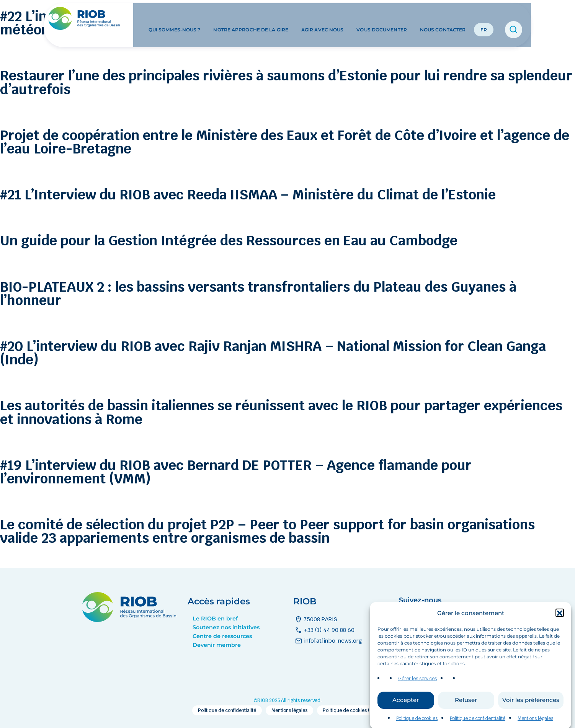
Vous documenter (382, 19)
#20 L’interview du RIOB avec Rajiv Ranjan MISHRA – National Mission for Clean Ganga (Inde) (273, 353)
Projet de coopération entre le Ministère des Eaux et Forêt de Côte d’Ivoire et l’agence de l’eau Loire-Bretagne (285, 142)
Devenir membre (217, 645)
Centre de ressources (222, 636)
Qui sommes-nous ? (175, 19)
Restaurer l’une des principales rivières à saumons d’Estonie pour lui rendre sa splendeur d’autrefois (286, 82)
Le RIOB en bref (215, 619)
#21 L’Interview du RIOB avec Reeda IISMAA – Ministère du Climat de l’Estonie (248, 195)
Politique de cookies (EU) (350, 710)
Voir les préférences (531, 708)
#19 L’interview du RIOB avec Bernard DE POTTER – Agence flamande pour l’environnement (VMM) (236, 472)
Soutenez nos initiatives (226, 627)
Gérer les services (417, 686)
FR (484, 19)
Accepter (406, 708)
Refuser (466, 708)
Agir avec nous (322, 19)
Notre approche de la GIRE (251, 19)
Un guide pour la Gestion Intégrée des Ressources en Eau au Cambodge (229, 241)
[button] (560, 620)
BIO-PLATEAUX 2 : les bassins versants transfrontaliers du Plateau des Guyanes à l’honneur (258, 294)
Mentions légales (289, 710)
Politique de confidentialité (227, 710)
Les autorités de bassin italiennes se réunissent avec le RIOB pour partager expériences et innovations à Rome (281, 412)
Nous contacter (443, 19)
